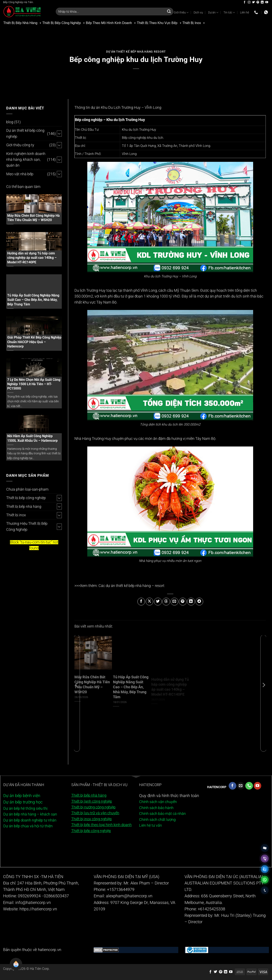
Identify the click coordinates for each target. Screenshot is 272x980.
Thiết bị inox (16, 515)
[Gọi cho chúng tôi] (249, 786)
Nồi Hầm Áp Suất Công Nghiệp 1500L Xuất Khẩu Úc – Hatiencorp (32, 438)
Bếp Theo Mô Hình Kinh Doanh (111, 23)
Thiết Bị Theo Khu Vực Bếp (159, 23)
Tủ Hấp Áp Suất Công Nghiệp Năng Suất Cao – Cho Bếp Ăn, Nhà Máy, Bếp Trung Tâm (33, 300)
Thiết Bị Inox (194, 23)
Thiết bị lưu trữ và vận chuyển (95, 813)
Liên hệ (245, 12)
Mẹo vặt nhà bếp (20, 174)
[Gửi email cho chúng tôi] (241, 786)
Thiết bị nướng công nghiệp (93, 807)
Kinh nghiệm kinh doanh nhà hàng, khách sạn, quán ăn (26, 160)
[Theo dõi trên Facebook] (245, 2)
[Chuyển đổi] (59, 134)
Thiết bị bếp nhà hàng (24, 507)
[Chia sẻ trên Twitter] (158, 602)
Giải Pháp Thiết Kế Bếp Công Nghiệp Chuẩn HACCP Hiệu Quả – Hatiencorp (34, 342)
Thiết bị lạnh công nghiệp (92, 801)
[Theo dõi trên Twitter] (253, 2)
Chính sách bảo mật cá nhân (162, 814)
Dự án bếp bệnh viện (22, 796)
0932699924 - (30, 896)
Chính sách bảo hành (156, 808)
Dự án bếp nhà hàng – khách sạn (30, 814)
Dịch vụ (198, 12)
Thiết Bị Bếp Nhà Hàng (23, 23)
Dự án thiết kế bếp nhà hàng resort (136, 52)
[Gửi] (169, 11)
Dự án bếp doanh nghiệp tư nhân (30, 820)
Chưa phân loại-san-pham (27, 489)
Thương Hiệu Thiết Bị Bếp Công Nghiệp (27, 526)
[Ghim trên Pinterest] (183, 602)
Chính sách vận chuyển (158, 802)
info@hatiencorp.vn (33, 903)
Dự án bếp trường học (23, 802)
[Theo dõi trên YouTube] (267, 2)
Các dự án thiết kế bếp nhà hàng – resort (131, 586)
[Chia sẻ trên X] (150, 602)
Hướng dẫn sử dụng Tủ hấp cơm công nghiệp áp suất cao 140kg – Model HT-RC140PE (32, 258)
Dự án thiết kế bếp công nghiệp (25, 133)
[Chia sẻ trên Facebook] (141, 602)
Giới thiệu (181, 13)
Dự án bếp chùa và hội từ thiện (28, 826)
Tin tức (229, 13)
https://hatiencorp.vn (38, 909)
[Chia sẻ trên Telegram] (199, 602)
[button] (12, 968)
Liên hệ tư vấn (151, 825)
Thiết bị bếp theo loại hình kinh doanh (101, 825)
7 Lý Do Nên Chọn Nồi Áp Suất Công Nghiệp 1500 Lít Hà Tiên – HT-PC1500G (34, 384)
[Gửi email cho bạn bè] (174, 602)
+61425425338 (211, 909)
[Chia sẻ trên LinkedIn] (191, 602)
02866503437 (56, 896)
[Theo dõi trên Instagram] (249, 2)
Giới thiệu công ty (20, 145)
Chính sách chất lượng (157, 820)
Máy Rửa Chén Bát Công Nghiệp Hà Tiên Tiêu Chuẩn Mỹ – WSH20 (33, 218)
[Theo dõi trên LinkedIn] (262, 2)
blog (10, 122)
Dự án (213, 13)
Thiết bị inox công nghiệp (92, 819)
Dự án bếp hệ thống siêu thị (25, 808)
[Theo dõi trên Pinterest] (258, 2)
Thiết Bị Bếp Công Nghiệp (64, 23)
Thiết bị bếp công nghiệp (26, 498)
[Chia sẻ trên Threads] (166, 602)
